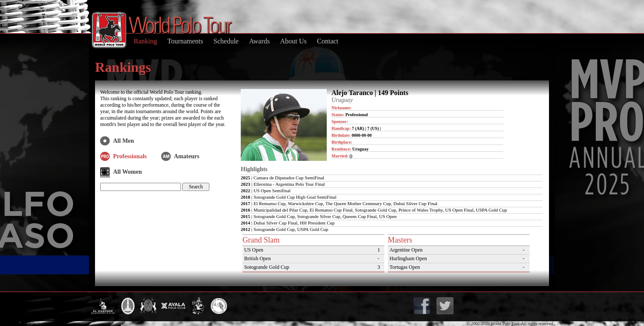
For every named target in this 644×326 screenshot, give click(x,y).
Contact (328, 41)
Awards (259, 41)
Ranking (145, 41)
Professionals (130, 156)
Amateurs (187, 156)
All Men (124, 141)
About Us (293, 41)
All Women (127, 172)
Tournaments (185, 41)
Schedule (226, 41)
